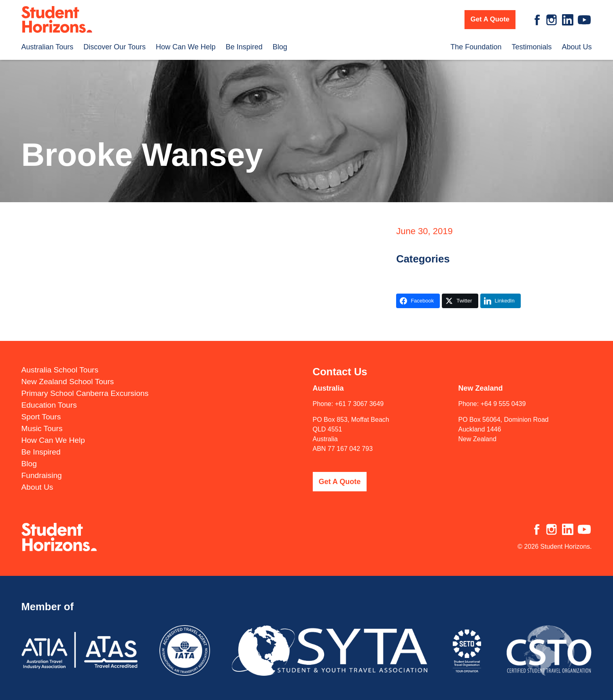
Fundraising (42, 468)
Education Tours (49, 397)
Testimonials (531, 47)
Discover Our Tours (115, 47)
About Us (577, 47)
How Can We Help (186, 47)
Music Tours (42, 421)
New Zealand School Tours (68, 374)
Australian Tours (48, 47)
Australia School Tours (60, 362)
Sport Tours (41, 409)
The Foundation (476, 47)
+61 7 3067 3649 (360, 396)
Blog (280, 47)
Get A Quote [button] (490, 19)
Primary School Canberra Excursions (85, 386)
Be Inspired (244, 47)
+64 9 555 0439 (503, 396)
